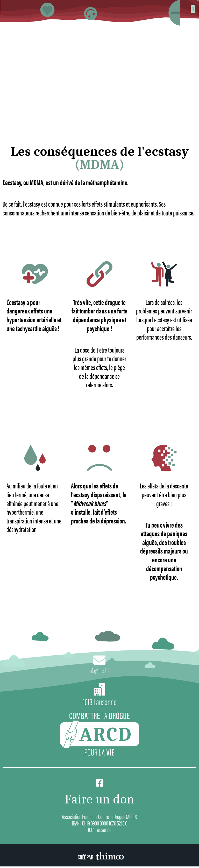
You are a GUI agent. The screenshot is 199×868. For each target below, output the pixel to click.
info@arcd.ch (99, 671)
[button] (193, 9)
